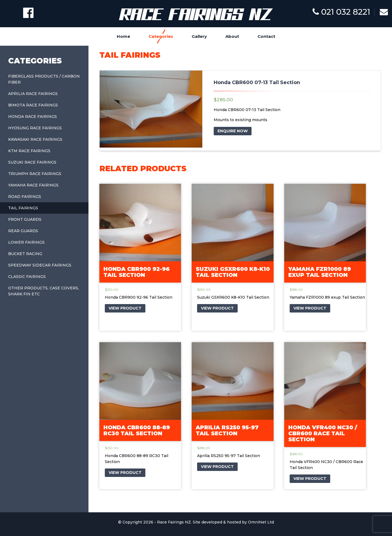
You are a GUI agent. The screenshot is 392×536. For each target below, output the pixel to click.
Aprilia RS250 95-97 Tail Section (227, 430)
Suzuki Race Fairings (32, 162)
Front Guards (25, 219)
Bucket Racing (25, 254)
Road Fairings (25, 197)
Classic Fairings (27, 277)
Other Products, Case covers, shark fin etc (44, 291)
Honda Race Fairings (33, 117)
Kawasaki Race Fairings (35, 139)
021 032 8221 (341, 12)
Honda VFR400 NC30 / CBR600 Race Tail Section (323, 433)
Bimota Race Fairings (33, 105)
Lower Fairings (26, 242)
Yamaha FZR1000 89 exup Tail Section (320, 272)
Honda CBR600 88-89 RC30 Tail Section (137, 430)
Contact (266, 36)
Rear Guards (23, 231)
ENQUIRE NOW (233, 131)
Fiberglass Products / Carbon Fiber (44, 79)
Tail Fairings (23, 208)
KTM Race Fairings (29, 151)
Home (123, 36)
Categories (161, 36)
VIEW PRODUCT (125, 308)
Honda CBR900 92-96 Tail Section (137, 272)
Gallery (199, 36)
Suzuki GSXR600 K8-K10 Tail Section (233, 272)
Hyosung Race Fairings (35, 128)
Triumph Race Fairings (35, 174)
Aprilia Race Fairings (33, 94)
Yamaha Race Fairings (33, 185)
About (232, 36)
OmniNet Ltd (261, 522)
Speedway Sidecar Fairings (40, 265)
